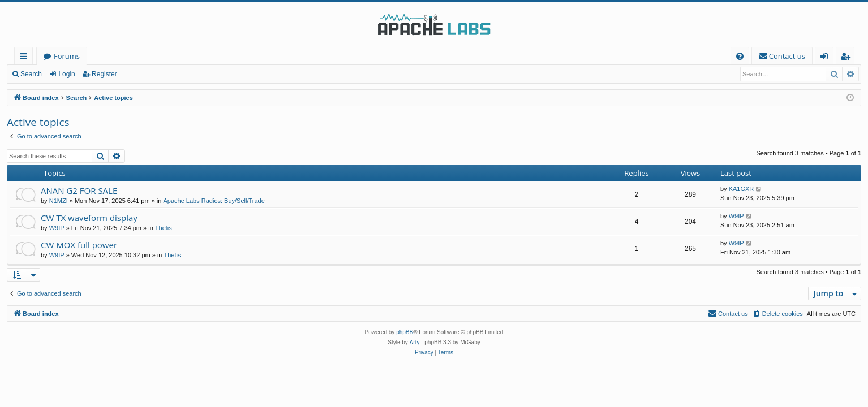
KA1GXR (742, 189)
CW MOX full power (79, 245)
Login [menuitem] (826, 58)
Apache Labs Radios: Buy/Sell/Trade (214, 201)
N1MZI (59, 201)
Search (31, 74)
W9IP (57, 228)
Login (66, 74)
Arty (415, 342)
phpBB (405, 332)
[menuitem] (740, 56)
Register (104, 74)
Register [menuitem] (848, 58)
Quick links (26, 58)
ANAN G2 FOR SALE (79, 190)
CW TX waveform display (89, 218)
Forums (67, 56)
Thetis (164, 228)
